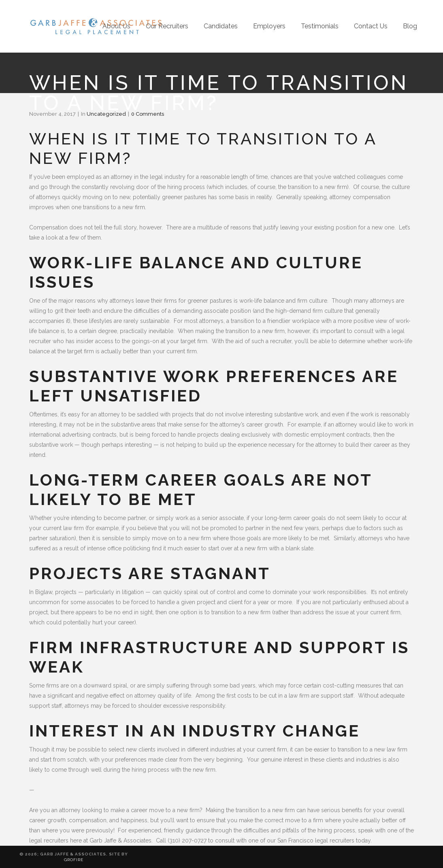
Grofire (74, 860)
